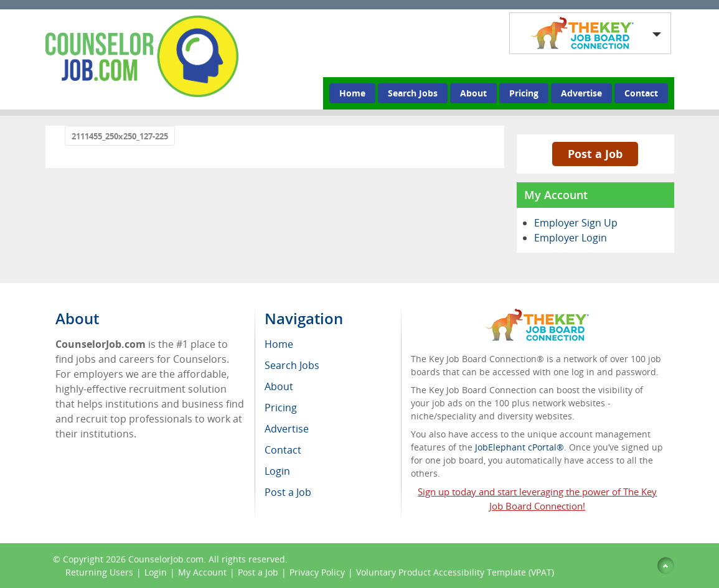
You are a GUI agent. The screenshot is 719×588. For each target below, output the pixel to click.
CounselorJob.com (166, 559)
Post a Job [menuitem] (288, 492)
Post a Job (595, 154)
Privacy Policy (317, 572)
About (473, 93)
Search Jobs (413, 93)
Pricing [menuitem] (281, 408)
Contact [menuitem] (283, 450)
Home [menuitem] (279, 344)
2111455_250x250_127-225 (120, 136)
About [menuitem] (279, 386)
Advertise (581, 93)
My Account (202, 572)
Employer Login (571, 238)
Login (156, 572)
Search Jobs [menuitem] (292, 365)
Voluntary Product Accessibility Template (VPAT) (455, 572)
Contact (641, 93)
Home (352, 93)
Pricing (524, 93)
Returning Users (99, 572)
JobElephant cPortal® (519, 447)
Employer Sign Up (576, 223)
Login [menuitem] (277, 471)
